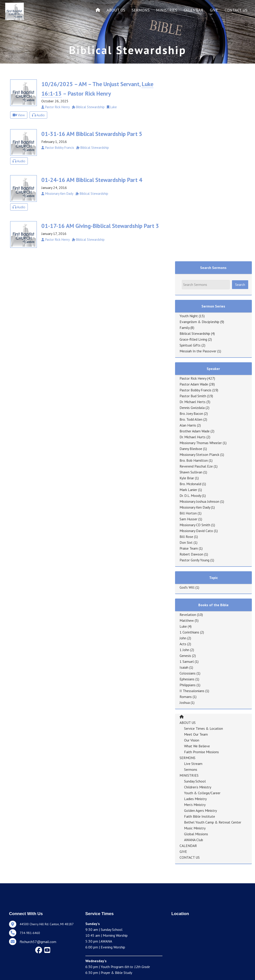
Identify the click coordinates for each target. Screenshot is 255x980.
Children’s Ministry (198, 787)
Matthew (187, 620)
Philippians (188, 685)
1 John (184, 650)
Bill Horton (188, 513)
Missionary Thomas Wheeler (201, 443)
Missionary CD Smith (195, 525)
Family (185, 328)
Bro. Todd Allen (191, 419)
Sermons (191, 769)
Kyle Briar (187, 478)
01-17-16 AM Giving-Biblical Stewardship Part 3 (100, 226)
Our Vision (192, 740)
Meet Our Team (196, 734)
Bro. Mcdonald (190, 484)
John (183, 638)
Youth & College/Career (202, 793)
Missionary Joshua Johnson (199, 501)
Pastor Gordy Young (194, 560)
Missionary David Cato (196, 531)
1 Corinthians (189, 632)
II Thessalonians (192, 691)
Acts (183, 644)
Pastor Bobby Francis (195, 390)
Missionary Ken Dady (195, 507)
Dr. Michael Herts (193, 402)
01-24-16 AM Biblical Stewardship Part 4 (92, 180)
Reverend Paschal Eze (196, 466)
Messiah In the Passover (198, 351)
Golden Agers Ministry (200, 810)
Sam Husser (188, 519)
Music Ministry (195, 828)
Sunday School (195, 781)
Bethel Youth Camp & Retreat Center (213, 822)
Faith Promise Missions (201, 752)
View (19, 115)
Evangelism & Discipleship (199, 322)
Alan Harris (188, 425)
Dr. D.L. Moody (190, 496)
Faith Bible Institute (200, 816)
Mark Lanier (188, 490)
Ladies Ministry (195, 799)
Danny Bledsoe (191, 449)
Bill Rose (186, 537)
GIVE (214, 10)
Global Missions (196, 834)
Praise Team (189, 548)
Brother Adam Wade (195, 431)
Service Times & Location (204, 728)
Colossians (188, 673)
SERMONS (141, 10)
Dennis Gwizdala (192, 408)
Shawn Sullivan (191, 472)
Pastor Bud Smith (193, 396)
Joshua (185, 702)
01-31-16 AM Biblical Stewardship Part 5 (92, 134)
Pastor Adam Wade (194, 384)
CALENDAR (193, 10)
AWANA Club (194, 840)
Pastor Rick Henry (193, 378)
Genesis (185, 656)
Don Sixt (186, 542)
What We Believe (197, 746)
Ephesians (187, 679)
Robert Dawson (191, 554)
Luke (183, 626)
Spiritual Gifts (190, 345)
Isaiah (184, 667)
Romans (186, 697)
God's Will (187, 587)
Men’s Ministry (195, 805)
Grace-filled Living (193, 339)
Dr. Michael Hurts (193, 437)
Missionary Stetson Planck (199, 454)
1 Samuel (187, 661)
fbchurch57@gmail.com (38, 942)
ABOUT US (116, 10)
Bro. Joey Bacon (191, 413)
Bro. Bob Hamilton (194, 460)
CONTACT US (236, 10)
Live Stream (193, 764)
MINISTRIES (167, 10)
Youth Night (189, 316)
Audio (38, 115)
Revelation (188, 615)
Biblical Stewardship (195, 333)
